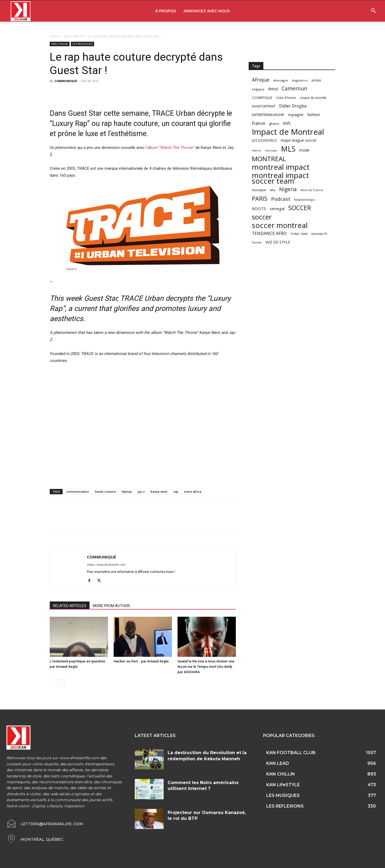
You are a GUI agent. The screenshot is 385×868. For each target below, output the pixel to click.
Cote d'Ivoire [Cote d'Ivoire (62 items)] (286, 98)
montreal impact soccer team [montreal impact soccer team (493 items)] (280, 178)
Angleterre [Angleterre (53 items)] (300, 80)
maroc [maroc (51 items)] (257, 150)
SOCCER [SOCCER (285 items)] (300, 208)
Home (54, 36)
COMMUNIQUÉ (66, 81)
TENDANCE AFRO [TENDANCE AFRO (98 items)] (269, 234)
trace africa (193, 491)
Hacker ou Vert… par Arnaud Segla (141, 661)
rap (176, 491)
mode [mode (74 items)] (304, 150)
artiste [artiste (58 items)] (316, 80)
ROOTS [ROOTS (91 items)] (259, 209)
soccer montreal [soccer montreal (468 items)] (280, 225)
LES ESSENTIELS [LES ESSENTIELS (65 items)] (264, 140)
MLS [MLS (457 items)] (288, 149)
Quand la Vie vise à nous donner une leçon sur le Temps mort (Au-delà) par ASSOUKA (206, 667)
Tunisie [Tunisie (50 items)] (257, 242)
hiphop (127, 491)
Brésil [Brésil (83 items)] (273, 89)
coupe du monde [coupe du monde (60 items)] (313, 98)
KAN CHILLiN (74, 36)
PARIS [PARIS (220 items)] (260, 198)
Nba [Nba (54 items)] (273, 190)
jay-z (141, 491)
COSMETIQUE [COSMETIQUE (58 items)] (262, 98)
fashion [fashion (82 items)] (314, 115)
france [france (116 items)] (259, 123)
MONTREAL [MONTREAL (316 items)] (269, 159)
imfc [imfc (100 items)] (287, 123)
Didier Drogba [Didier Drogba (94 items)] (293, 106)
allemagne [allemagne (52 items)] (281, 80)
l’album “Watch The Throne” (170, 148)
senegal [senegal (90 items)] (277, 209)
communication (78, 491)
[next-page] (62, 683)
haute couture (105, 491)
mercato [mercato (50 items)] (271, 150)
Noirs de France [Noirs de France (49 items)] (312, 190)
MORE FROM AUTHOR (111, 606)
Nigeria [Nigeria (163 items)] (288, 189)
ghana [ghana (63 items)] (274, 124)
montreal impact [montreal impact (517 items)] (281, 167)
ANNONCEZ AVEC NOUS (207, 11)
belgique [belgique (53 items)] (258, 89)
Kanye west (159, 491)
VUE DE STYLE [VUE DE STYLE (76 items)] (278, 242)
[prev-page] (53, 683)
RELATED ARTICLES (70, 606)
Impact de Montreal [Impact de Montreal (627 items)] (288, 132)
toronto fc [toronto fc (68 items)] (319, 234)
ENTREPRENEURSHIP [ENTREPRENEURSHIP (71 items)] (268, 115)
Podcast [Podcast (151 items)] (281, 199)
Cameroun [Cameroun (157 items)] (294, 89)
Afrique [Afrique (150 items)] (261, 80)
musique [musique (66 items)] (259, 190)
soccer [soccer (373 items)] (262, 217)
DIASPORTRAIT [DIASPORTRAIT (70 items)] (264, 106)
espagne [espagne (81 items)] (296, 115)
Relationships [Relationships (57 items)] (305, 200)
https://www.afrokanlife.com (106, 565)
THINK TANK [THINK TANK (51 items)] (299, 234)
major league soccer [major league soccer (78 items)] (299, 140)
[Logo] (21, 11)
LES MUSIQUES (82, 44)
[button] (373, 11)
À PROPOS (166, 11)
